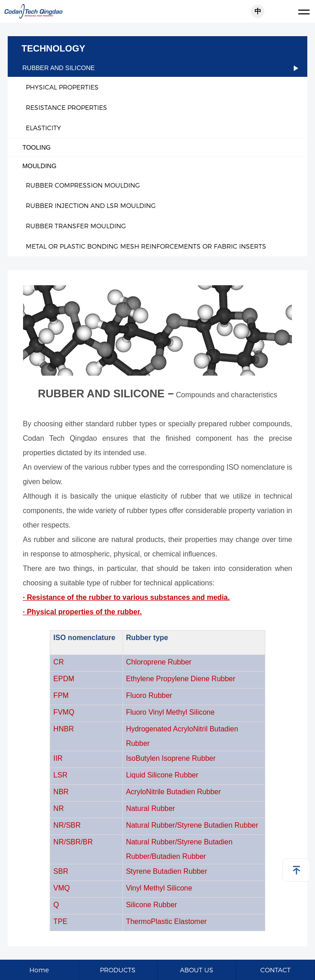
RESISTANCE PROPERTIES (66, 107)
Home (39, 970)
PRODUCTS (118, 970)
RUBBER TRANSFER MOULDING (76, 226)
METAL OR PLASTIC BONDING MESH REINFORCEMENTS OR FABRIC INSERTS (146, 246)
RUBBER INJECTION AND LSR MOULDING (91, 205)
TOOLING (160, 147)
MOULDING (160, 166)
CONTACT (275, 970)
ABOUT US (197, 970)
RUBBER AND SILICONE (160, 68)
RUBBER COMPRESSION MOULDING (83, 185)
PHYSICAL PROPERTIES (62, 87)
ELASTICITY (43, 128)
